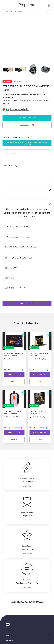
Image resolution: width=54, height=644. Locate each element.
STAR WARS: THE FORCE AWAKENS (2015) (26, 88)
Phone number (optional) (16, 287)
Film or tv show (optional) (16, 227)
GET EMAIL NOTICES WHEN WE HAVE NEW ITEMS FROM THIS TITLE (27, 143)
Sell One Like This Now (27, 118)
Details (14, 382)
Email (7, 277)
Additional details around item (18, 247)
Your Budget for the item (16, 257)
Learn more (27, 520)
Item (7, 237)
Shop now (27, 486)
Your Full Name (12, 267)
